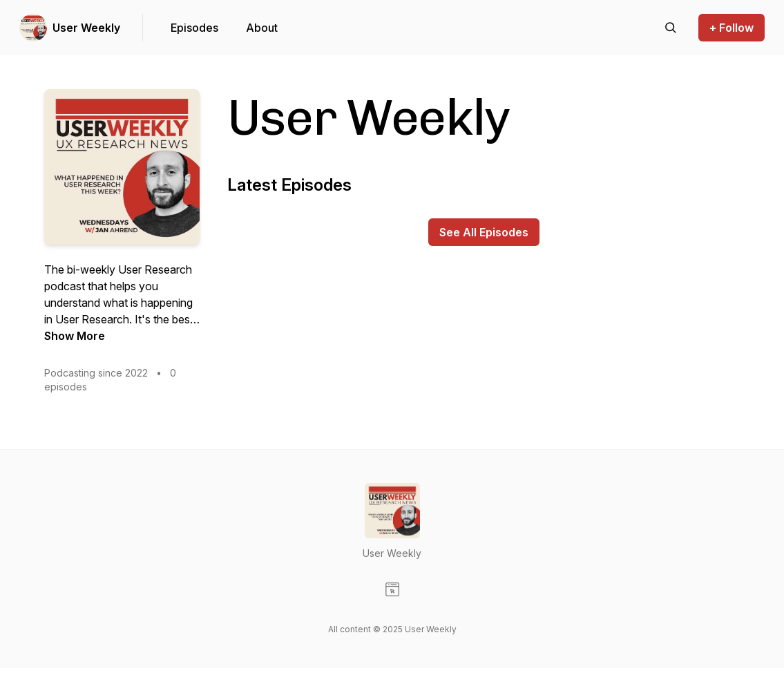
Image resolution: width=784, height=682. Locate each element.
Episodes (194, 28)
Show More (75, 336)
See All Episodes (484, 232)
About (262, 28)
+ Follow (732, 28)
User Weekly (86, 28)
